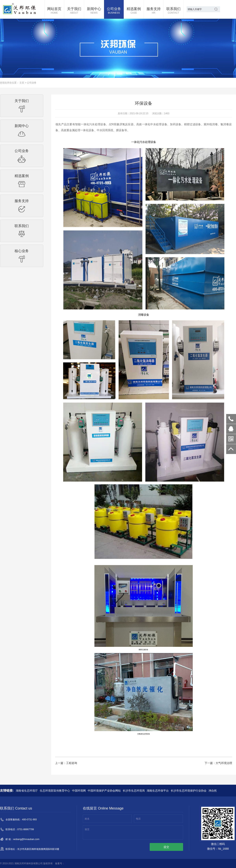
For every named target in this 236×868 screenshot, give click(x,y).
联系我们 (173, 11)
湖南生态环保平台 (158, 791)
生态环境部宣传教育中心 (55, 791)
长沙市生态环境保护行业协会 (189, 791)
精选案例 (134, 11)
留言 (87, 829)
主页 (22, 83)
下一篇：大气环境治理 (218, 763)
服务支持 (154, 11)
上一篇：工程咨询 (66, 763)
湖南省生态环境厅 (27, 791)
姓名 (87, 819)
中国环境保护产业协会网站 (104, 791)
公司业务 (114, 11)
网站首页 (54, 11)
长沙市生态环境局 (134, 791)
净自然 (213, 791)
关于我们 (74, 11)
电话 (138, 819)
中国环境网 (79, 791)
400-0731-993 (231, 419)
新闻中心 (94, 11)
